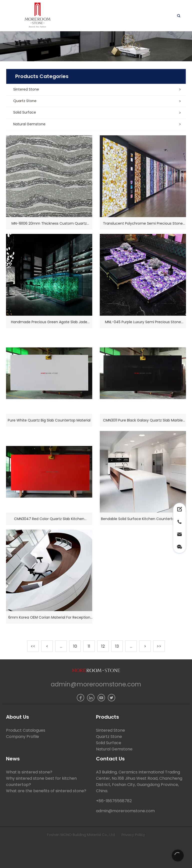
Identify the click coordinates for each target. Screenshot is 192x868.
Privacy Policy (133, 835)
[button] (96, 90)
